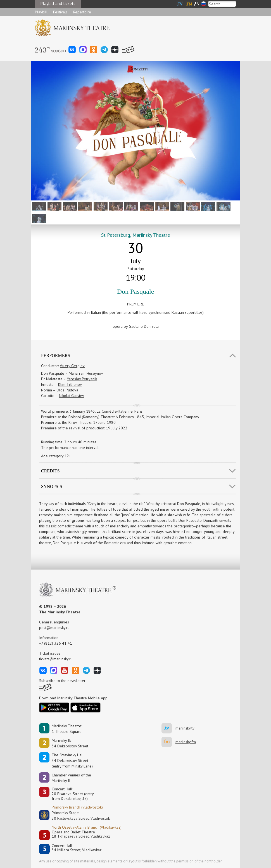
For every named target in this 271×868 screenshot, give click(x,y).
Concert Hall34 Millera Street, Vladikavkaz (77, 848)
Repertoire (82, 12)
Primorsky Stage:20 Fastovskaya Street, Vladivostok (77, 816)
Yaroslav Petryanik (82, 379)
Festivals (60, 12)
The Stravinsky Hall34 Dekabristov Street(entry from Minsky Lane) (72, 761)
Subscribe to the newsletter (62, 681)
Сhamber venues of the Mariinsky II (71, 778)
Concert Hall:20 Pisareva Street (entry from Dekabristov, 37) (73, 794)
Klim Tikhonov (70, 384)
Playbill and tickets (58, 3)
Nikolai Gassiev (72, 396)
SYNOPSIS (52, 486)
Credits (50, 471)
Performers (56, 356)
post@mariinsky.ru (54, 628)
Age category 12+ (56, 456)
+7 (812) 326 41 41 (56, 643)
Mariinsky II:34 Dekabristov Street (70, 743)
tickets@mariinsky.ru (56, 659)
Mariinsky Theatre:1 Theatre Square (67, 729)
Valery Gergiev (72, 366)
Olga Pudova (67, 390)
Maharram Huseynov (86, 373)
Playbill (41, 12)
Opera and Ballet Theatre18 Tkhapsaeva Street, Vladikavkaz (81, 834)
